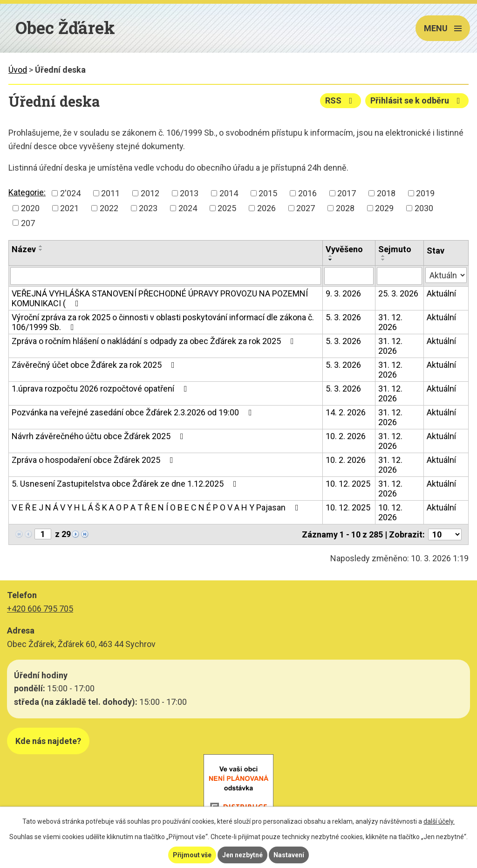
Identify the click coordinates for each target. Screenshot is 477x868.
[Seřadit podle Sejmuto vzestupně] (383, 256)
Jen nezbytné (242, 855)
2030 (424, 208)
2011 (110, 193)
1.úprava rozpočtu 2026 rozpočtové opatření (101, 389)
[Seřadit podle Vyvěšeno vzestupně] (331, 256)
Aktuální (441, 293)
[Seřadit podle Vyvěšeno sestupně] (331, 260)
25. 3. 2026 (398, 293)
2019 (425, 193)
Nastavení (289, 855)
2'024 (70, 193)
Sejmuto (395, 249)
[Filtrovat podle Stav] (446, 275)
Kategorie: (27, 192)
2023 (148, 208)
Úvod (18, 70)
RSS (341, 100)
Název (24, 249)
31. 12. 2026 (390, 322)
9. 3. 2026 (343, 293)
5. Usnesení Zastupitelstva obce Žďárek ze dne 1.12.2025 (126, 484)
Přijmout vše (192, 855)
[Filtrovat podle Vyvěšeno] (349, 276)
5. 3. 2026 (343, 317)
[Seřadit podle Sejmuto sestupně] (383, 260)
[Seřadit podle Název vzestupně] (41, 246)
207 (28, 223)
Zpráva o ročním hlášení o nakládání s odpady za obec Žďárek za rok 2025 (155, 341)
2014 (229, 193)
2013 (189, 193)
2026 (266, 208)
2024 (188, 208)
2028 (345, 208)
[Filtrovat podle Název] (166, 276)
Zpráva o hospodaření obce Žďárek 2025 (94, 460)
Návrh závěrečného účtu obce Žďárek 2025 (99, 436)
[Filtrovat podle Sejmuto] (399, 276)
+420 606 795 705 (40, 609)
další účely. (439, 821)
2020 (30, 208)
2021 (69, 208)
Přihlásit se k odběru (417, 100)
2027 (306, 208)
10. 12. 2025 (348, 484)
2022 (109, 208)
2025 (227, 208)
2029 (384, 208)
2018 (386, 193)
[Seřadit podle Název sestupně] (41, 250)
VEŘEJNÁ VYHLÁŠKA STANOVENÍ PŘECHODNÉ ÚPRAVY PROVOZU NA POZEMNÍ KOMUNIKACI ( (160, 298)
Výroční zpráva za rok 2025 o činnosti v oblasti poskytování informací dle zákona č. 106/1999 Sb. (163, 322)
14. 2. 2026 (346, 412)
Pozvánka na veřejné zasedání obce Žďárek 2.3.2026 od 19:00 (134, 412)
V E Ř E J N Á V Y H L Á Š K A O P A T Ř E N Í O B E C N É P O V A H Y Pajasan (157, 507)
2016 (307, 193)
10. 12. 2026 (390, 512)
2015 (268, 193)
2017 (347, 193)
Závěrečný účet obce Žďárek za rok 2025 (95, 365)
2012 (150, 193)
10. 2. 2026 (346, 436)
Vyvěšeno (344, 249)
